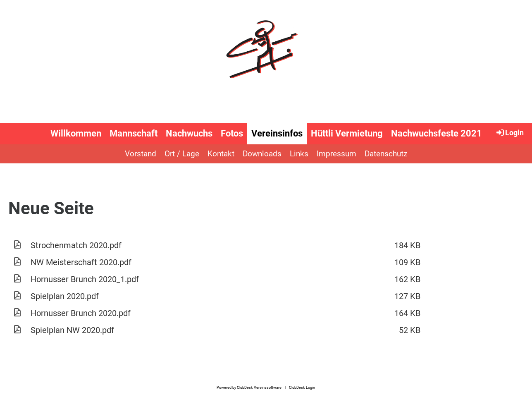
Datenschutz (386, 154)
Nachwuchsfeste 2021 (437, 133)
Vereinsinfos (277, 133)
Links (299, 154)
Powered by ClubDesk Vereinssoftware (249, 387)
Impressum (336, 154)
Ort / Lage (182, 154)
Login (509, 132)
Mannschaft (134, 133)
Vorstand (141, 154)
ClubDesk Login (302, 387)
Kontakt (221, 154)
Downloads (262, 154)
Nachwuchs (189, 133)
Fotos (232, 133)
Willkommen (76, 133)
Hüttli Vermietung (347, 133)
